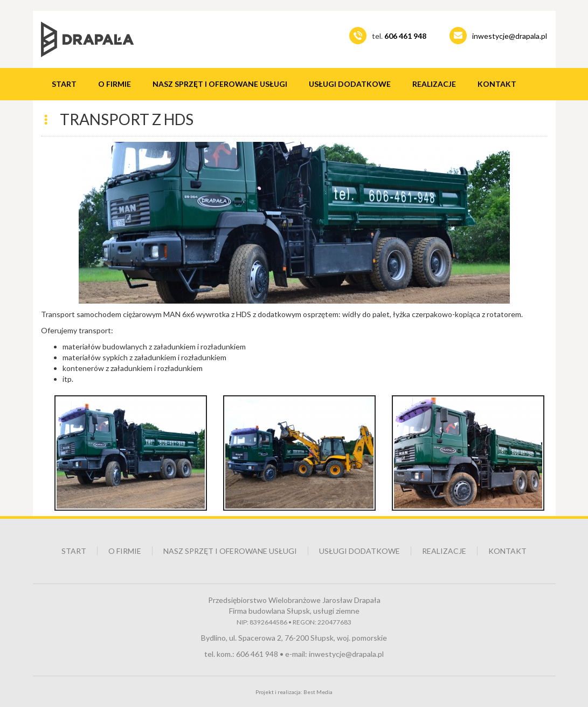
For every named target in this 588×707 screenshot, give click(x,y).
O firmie (115, 84)
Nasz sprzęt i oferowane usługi (220, 84)
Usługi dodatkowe (350, 84)
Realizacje (434, 84)
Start (64, 84)
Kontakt (497, 84)
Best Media (318, 692)
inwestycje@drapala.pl (510, 36)
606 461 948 (257, 654)
